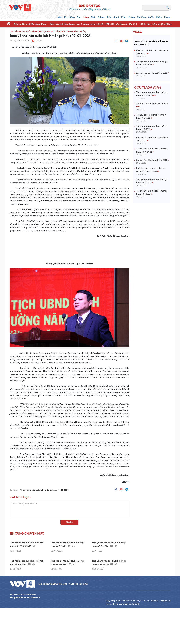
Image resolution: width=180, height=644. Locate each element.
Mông (86, 17)
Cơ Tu (151, 17)
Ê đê (109, 17)
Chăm (159, 17)
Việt (60, 17)
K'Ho (123, 17)
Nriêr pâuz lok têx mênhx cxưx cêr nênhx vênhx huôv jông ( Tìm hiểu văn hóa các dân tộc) (93, 24)
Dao (79, 17)
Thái (93, 17)
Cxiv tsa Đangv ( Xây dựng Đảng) (30, 24)
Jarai (116, 17)
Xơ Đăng (141, 17)
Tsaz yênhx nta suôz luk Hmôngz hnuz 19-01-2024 (44, 490)
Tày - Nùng (69, 17)
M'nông (131, 17)
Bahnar (101, 17)
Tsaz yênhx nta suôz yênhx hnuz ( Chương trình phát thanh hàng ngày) (48, 32)
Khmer (167, 17)
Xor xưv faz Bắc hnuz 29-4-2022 (153, 91)
